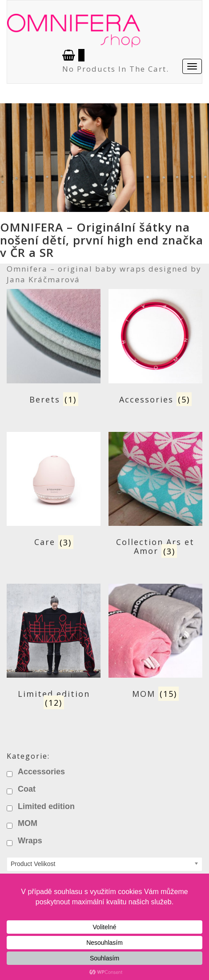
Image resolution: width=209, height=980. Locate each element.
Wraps (30, 841)
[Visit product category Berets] (54, 348)
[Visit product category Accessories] (155, 348)
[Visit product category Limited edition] (54, 648)
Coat (27, 789)
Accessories (41, 772)
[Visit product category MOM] (155, 643)
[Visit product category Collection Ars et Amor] (155, 496)
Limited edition (46, 806)
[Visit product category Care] (54, 491)
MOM (28, 823)
